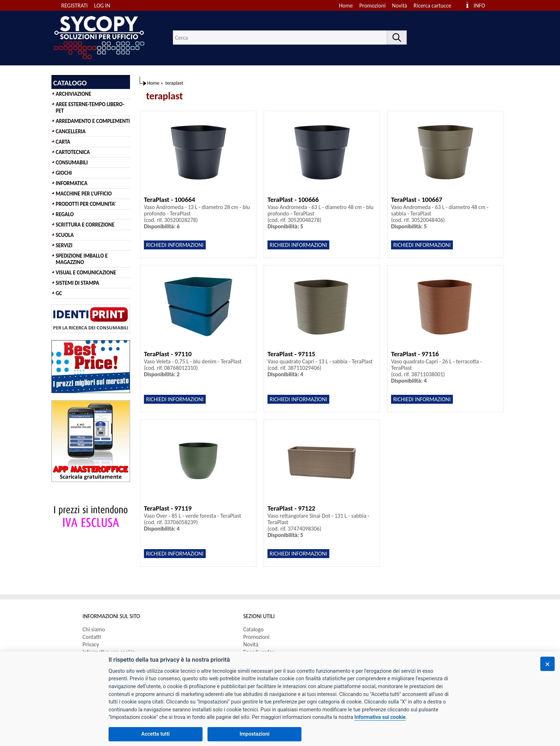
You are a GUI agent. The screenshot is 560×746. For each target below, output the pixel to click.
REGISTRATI (75, 6)
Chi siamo (94, 629)
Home (346, 6)
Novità (400, 6)
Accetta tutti (156, 734)
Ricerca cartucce (432, 6)
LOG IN (102, 6)
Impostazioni (255, 734)
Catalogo (253, 629)
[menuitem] (436, 6)
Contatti (92, 637)
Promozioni (372, 6)
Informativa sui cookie (380, 717)
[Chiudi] (547, 664)
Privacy (91, 644)
